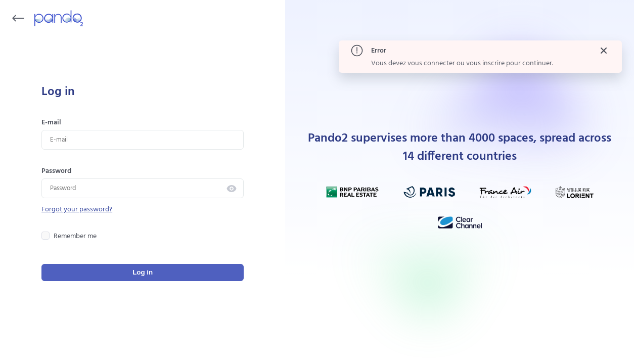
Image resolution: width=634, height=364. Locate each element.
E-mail (51, 123)
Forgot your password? (77, 210)
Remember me (69, 236)
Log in (143, 272)
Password (56, 171)
